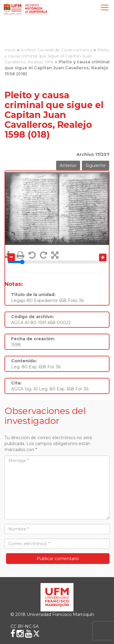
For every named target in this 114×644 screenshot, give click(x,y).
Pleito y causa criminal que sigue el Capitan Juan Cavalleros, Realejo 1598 (57, 56)
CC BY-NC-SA (25, 626)
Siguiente (96, 165)
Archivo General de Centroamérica (57, 50)
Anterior (68, 165)
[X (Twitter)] (36, 634)
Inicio (10, 50)
